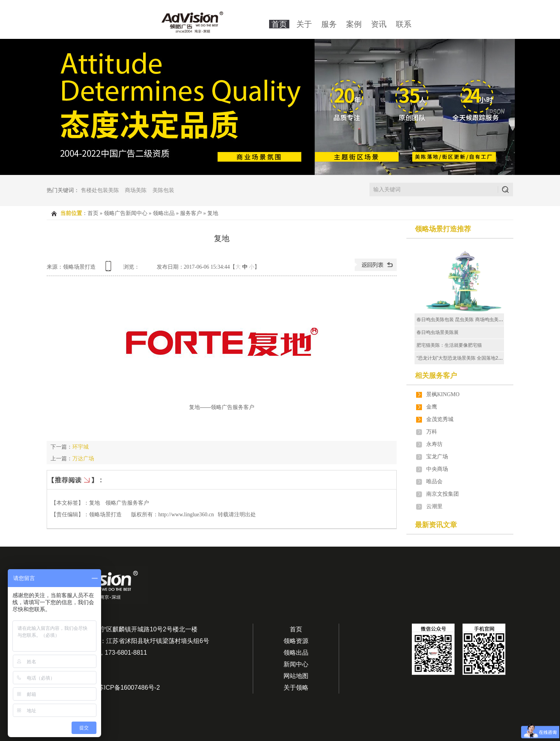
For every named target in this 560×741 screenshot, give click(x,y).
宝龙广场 (437, 457)
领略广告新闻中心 (126, 213)
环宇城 (80, 447)
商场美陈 (136, 190)
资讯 (379, 24)
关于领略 (296, 688)
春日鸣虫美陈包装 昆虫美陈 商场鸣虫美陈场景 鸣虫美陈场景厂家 (484, 320)
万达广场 (83, 458)
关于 (304, 24)
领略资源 (296, 641)
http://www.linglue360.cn (186, 515)
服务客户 (191, 213)
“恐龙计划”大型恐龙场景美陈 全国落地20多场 (463, 358)
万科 (432, 432)
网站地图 (296, 676)
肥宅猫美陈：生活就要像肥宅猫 (449, 345)
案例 (354, 24)
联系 (404, 24)
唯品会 (434, 481)
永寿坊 (434, 444)
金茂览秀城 (440, 419)
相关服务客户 (436, 376)
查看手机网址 (110, 269)
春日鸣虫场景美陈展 (437, 332)
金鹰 (432, 407)
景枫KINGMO (443, 394)
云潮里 (434, 506)
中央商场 (437, 469)
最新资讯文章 (436, 525)
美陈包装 (163, 190)
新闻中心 (296, 664)
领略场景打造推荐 (443, 229)
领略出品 (164, 213)
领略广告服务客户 (127, 503)
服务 (329, 24)
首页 (279, 24)
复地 (213, 213)
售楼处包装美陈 (100, 190)
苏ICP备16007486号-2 (129, 688)
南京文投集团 (443, 494)
